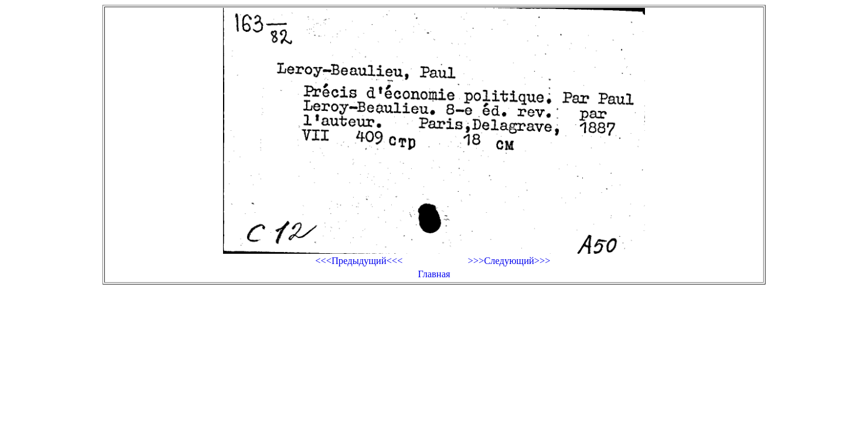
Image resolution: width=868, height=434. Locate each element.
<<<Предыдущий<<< (359, 261)
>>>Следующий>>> (509, 261)
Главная (434, 274)
